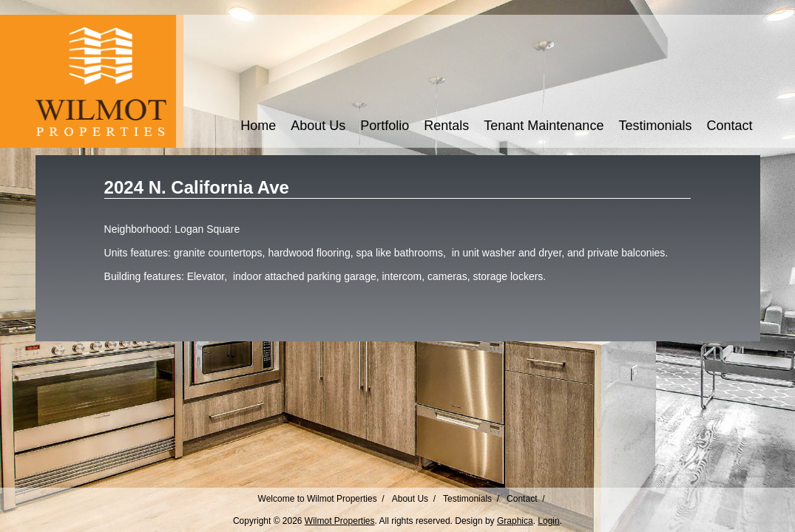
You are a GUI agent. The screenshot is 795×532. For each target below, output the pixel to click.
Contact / (525, 499)
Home (258, 126)
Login (548, 521)
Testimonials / (471, 499)
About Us (318, 126)
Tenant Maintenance (544, 126)
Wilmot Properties (340, 521)
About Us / (414, 499)
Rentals (446, 126)
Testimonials (655, 126)
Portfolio (385, 126)
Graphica (515, 521)
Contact (729, 126)
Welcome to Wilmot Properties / (321, 499)
